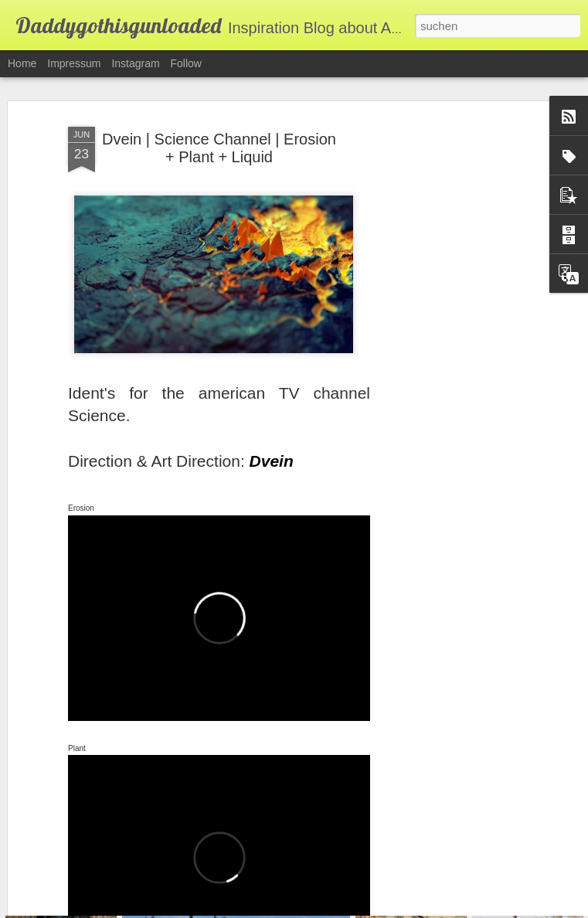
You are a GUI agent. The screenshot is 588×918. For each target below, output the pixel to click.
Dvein (272, 435)
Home (22, 63)
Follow (186, 63)
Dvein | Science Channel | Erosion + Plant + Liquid (219, 123)
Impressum (74, 63)
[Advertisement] (455, 338)
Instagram (135, 63)
